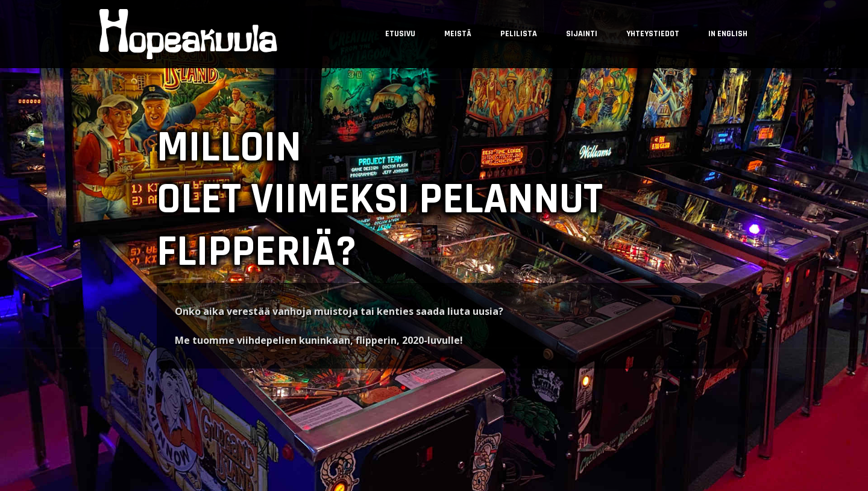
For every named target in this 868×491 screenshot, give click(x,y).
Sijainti (582, 34)
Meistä (458, 34)
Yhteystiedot (653, 34)
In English (728, 34)
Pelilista (519, 34)
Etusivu (400, 34)
